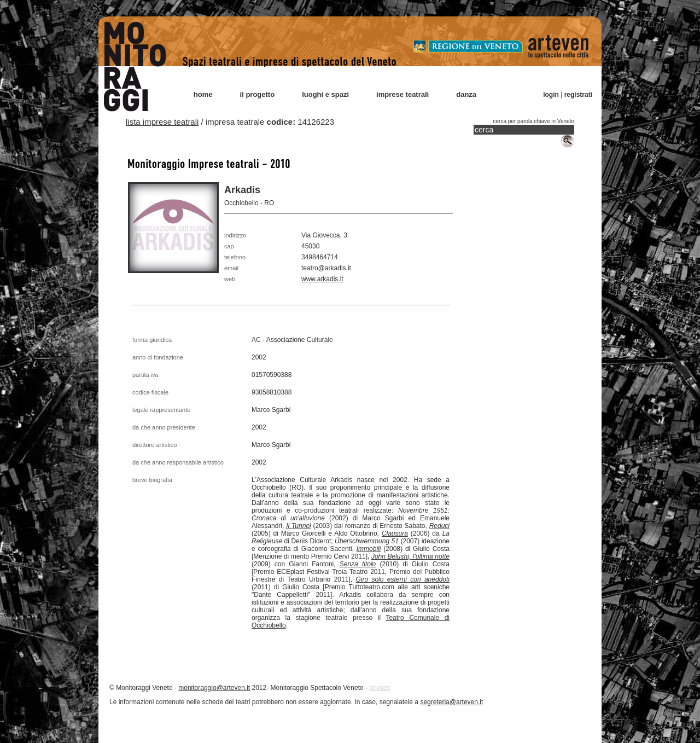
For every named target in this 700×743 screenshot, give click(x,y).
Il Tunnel (299, 526)
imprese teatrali (402, 94)
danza (466, 94)
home (203, 94)
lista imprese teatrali (162, 122)
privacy (380, 688)
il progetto (258, 94)
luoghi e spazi (325, 94)
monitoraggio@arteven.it (214, 688)
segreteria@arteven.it (451, 702)
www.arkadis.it (322, 279)
